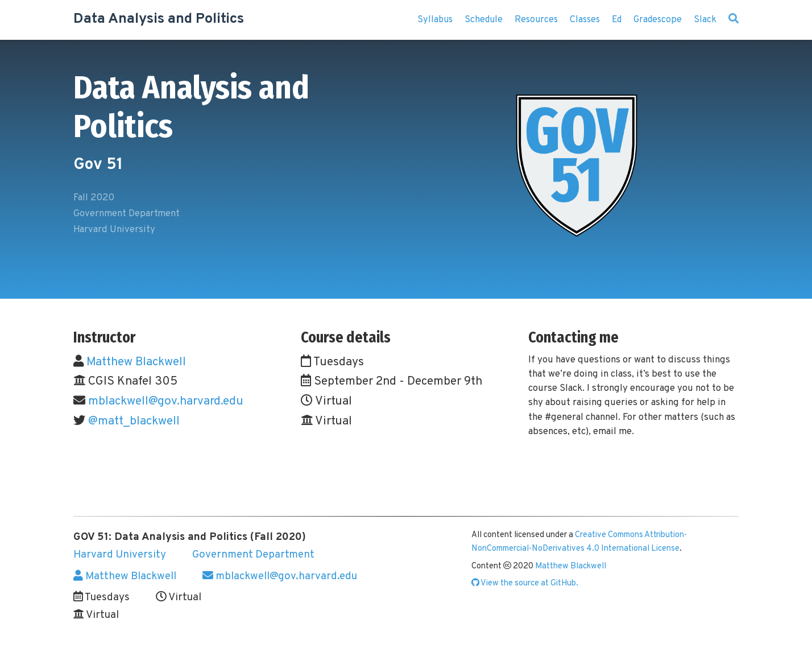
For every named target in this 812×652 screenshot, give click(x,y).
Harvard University (120, 555)
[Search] (734, 20)
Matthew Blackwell (136, 362)
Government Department (253, 555)
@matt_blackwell (134, 421)
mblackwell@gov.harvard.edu (166, 401)
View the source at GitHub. (525, 583)
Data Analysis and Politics (159, 19)
